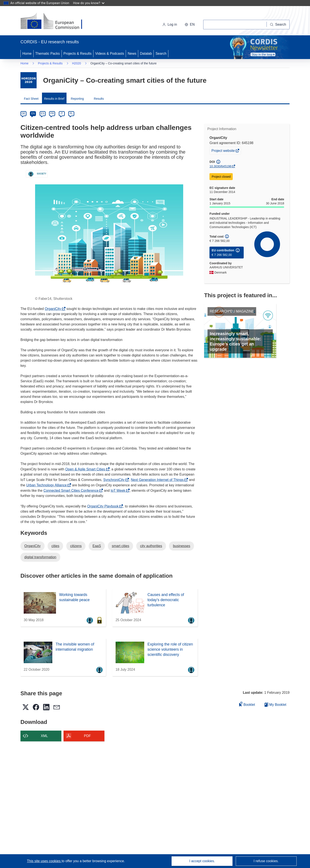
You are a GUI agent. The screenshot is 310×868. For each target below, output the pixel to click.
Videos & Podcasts (110, 54)
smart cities (120, 546)
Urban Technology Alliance (48, 485)
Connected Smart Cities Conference (72, 491)
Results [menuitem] (99, 99)
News (132, 54)
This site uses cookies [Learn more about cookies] (44, 861)
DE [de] (24, 114)
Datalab (146, 54)
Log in (170, 24)
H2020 (77, 63)
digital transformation (40, 557)
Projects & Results (78, 54)
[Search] (278, 25)
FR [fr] (52, 114)
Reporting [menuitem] (77, 99)
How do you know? (89, 3)
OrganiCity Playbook (104, 506)
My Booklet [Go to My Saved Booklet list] (275, 705)
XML (44, 736)
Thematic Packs (48, 54)
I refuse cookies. (266, 861)
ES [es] (43, 114)
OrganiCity (54, 309)
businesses (181, 546)
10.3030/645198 (220, 166)
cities (55, 546)
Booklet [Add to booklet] (247, 704)
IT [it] (62, 114)
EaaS (97, 546)
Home (27, 54)
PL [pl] (71, 114)
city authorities (151, 546)
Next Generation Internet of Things (158, 480)
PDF (87, 736)
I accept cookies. (202, 861)
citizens (76, 546)
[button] (190, 25)
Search (161, 54)
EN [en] (33, 114)
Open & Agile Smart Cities (86, 469)
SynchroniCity (115, 480)
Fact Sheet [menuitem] (31, 99)
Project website (223, 151)
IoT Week (119, 491)
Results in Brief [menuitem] (54, 99)
